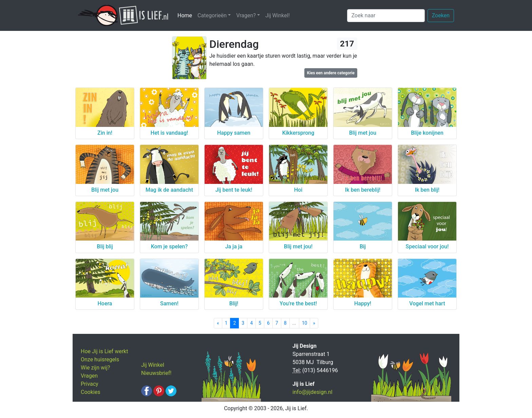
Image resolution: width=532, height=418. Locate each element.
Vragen (89, 376)
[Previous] (218, 323)
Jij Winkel (153, 365)
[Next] (314, 323)
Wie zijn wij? (95, 368)
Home (186, 15)
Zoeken (441, 15)
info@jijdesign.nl (312, 392)
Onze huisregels (100, 359)
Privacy (90, 384)
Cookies (90, 392)
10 (305, 323)
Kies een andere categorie (331, 73)
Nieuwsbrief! (156, 373)
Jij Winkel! (278, 15)
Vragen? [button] (246, 15)
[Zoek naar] (386, 16)
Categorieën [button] (212, 15)
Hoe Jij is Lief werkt (104, 351)
